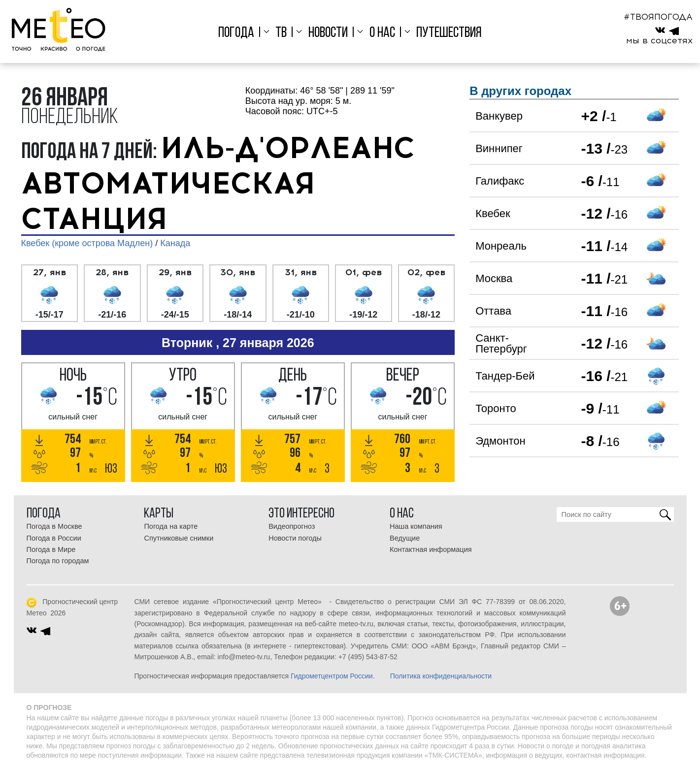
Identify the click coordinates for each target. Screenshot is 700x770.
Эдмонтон (500, 441)
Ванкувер (499, 116)
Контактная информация (431, 549)
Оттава (493, 311)
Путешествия (449, 33)
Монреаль (501, 246)
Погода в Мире (51, 549)
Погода (236, 33)
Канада (175, 243)
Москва (494, 278)
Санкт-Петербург (501, 343)
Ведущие (405, 538)
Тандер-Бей (505, 376)
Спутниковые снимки (179, 538)
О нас (382, 33)
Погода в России (54, 538)
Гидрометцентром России (332, 676)
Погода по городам (58, 561)
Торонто (496, 408)
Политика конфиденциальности (441, 676)
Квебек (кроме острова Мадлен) (87, 243)
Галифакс (500, 181)
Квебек (493, 213)
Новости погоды (295, 538)
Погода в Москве (54, 526)
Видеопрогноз (292, 526)
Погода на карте (171, 526)
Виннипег (499, 148)
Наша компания (416, 526)
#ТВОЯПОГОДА (658, 17)
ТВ (281, 33)
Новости (328, 33)
